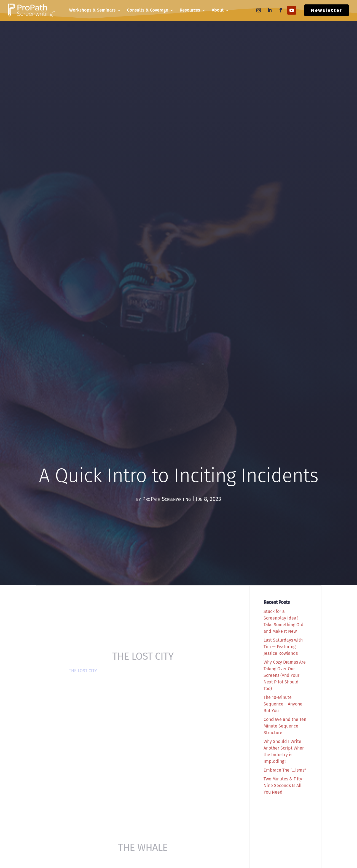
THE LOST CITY (83, 671)
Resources (190, 10)
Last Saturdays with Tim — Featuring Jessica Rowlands (283, 647)
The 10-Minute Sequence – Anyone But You (283, 704)
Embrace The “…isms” (285, 770)
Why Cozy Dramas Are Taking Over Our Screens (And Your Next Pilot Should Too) (285, 675)
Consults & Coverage (148, 10)
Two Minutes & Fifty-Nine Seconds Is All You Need (284, 785)
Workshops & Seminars (92, 10)
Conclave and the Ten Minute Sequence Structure (285, 726)
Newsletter (327, 10)
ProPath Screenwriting (167, 499)
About (218, 10)
